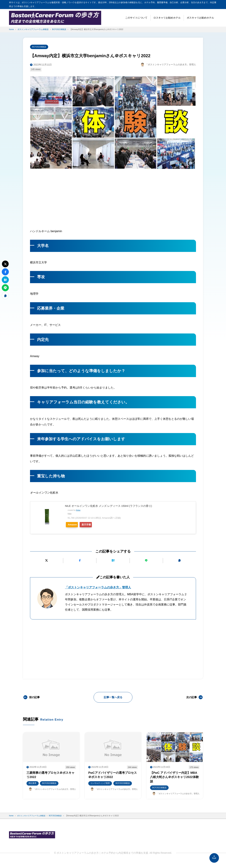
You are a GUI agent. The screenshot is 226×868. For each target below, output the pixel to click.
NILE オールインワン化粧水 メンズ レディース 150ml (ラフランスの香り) (112, 506)
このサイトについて (136, 18)
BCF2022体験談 (40, 47)
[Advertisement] (113, 198)
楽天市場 (92, 525)
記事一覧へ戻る (113, 698)
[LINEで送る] (146, 561)
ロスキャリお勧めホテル (167, 18)
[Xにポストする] (47, 561)
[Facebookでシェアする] (80, 561)
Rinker (78, 510)
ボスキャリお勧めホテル (200, 18)
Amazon (74, 525)
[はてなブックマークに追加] (113, 561)
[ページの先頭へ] (214, 858)
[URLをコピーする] (179, 561)
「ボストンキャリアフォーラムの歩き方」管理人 (100, 588)
